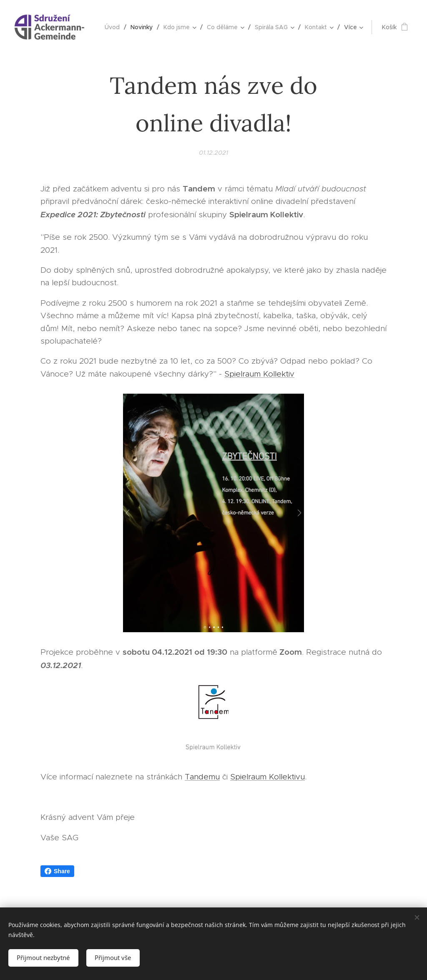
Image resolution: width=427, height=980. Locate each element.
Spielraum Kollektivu (268, 777)
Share (57, 871)
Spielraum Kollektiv (259, 373)
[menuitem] (114, 27)
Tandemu (202, 777)
